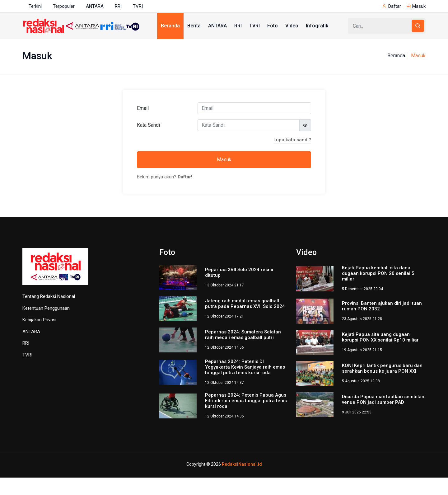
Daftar (395, 6)
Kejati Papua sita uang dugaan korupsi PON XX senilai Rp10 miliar (380, 337)
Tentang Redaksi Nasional (49, 296)
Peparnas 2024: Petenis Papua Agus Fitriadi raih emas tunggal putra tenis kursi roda (246, 401)
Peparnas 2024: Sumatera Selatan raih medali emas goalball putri (243, 335)
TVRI (138, 6)
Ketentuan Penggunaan (46, 308)
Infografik (317, 26)
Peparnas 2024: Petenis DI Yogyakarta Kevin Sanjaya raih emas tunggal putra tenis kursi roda (245, 367)
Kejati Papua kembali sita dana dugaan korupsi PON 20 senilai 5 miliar (378, 273)
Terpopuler (64, 6)
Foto (273, 26)
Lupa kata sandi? (292, 140)
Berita (194, 26)
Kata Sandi (148, 125)
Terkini (35, 6)
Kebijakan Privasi (39, 320)
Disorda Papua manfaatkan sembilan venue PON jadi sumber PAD (383, 399)
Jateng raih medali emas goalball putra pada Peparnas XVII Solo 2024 (245, 304)
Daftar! (185, 177)
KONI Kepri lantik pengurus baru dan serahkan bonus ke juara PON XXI (382, 368)
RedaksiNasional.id (242, 464)
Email (143, 108)
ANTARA (95, 6)
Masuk (419, 6)
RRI (118, 6)
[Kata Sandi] (249, 125)
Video (292, 26)
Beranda (170, 26)
